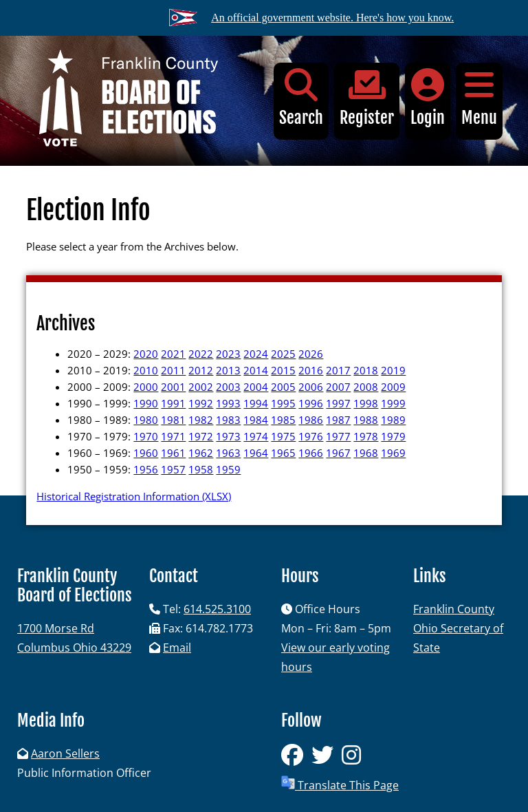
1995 (283, 403)
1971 (173, 436)
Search (301, 98)
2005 (283, 387)
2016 (311, 370)
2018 (366, 370)
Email (177, 648)
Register (367, 98)
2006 (311, 387)
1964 (256, 453)
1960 (146, 453)
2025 (283, 354)
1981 (173, 420)
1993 (228, 403)
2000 (146, 387)
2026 (311, 354)
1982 (201, 420)
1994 (256, 403)
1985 (283, 420)
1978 (366, 436)
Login (428, 98)
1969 (393, 453)
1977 (338, 436)
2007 (338, 387)
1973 (228, 436)
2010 (146, 370)
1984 (256, 420)
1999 (393, 403)
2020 (146, 354)
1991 (173, 403)
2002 (201, 387)
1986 (311, 420)
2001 (173, 387)
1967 (338, 453)
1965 (283, 453)
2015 (283, 370)
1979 (393, 436)
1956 (146, 469)
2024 (256, 354)
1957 (173, 469)
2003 (228, 387)
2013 (228, 370)
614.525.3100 (217, 609)
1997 (338, 403)
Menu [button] (479, 98)
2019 (393, 370)
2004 (256, 387)
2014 (256, 370)
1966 (311, 453)
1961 (173, 453)
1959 (228, 469)
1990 (146, 403)
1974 (256, 436)
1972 (201, 436)
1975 (283, 436)
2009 (393, 387)
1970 (146, 436)
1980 (146, 420)
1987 (338, 420)
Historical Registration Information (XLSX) (134, 496)
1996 (311, 403)
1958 (201, 469)
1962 (201, 453)
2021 (173, 354)
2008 (366, 387)
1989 (393, 420)
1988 (366, 420)
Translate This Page (340, 784)
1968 (366, 453)
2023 (228, 354)
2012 (201, 370)
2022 (201, 354)
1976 (311, 436)
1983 (228, 420)
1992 (201, 403)
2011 (173, 370)
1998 (366, 403)
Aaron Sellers (65, 754)
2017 (338, 370)
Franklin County (454, 609)
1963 (228, 453)
